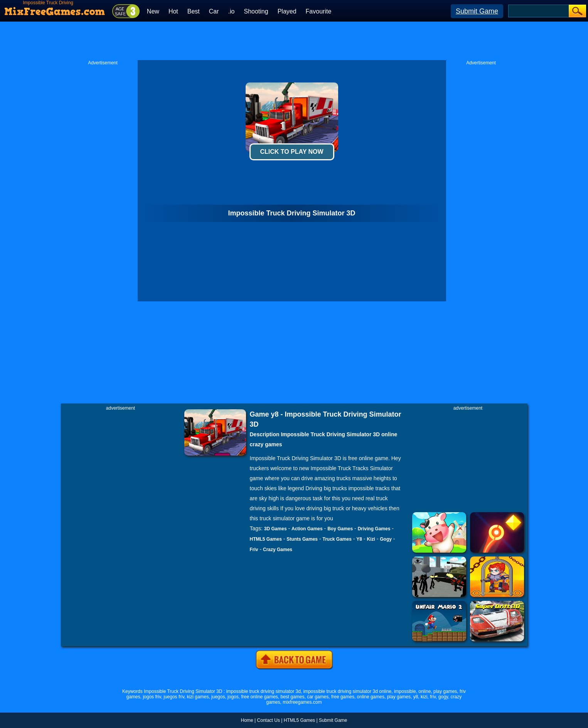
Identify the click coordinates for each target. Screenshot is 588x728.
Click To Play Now (291, 152)
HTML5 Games (266, 539)
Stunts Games (302, 539)
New (153, 11)
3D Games (275, 529)
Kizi (371, 539)
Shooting (256, 11)
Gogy (386, 539)
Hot (173, 11)
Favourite (319, 11)
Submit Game (477, 11)
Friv (254, 550)
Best (194, 11)
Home (247, 720)
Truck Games (337, 539)
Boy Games (340, 529)
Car (214, 11)
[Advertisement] (294, 41)
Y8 (359, 539)
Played (287, 11)
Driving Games (374, 529)
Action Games (307, 529)
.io (232, 11)
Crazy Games (278, 550)
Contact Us (269, 720)
